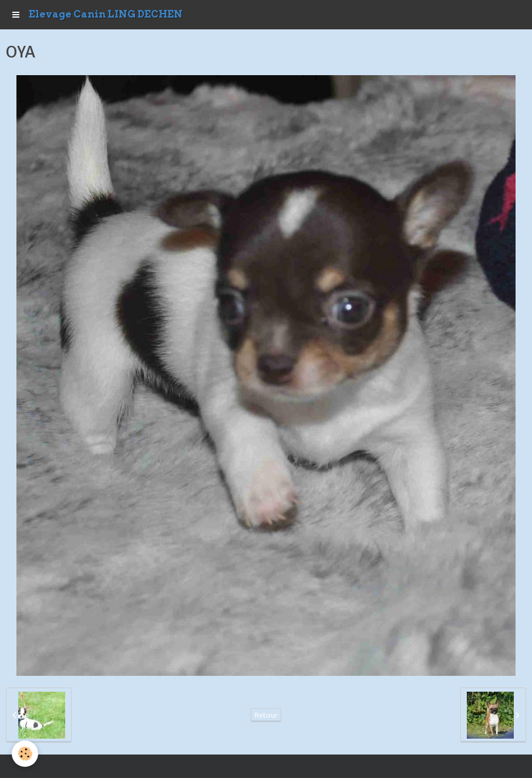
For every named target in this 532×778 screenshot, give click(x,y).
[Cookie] (25, 754)
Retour (266, 715)
